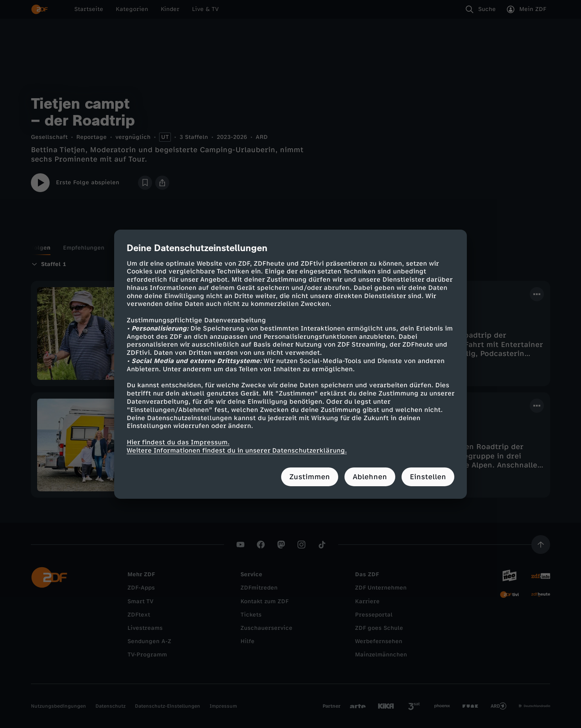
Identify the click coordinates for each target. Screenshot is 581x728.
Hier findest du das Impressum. (178, 442)
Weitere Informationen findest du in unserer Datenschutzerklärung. (237, 450)
